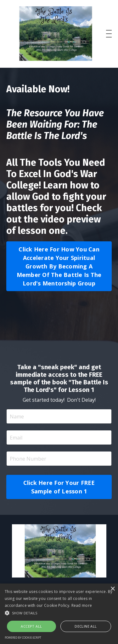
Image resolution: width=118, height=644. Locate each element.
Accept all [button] (31, 626)
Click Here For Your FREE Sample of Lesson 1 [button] (59, 487)
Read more (82, 605)
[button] (59, 613)
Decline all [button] (86, 626)
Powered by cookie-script (23, 638)
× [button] (112, 589)
